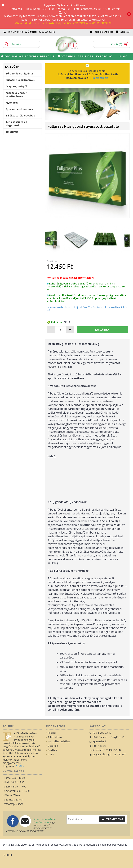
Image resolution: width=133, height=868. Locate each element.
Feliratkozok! (112, 819)
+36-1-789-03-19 (100, 733)
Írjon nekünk (98, 741)
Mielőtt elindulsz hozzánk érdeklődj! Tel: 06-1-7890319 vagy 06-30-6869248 (63, 23)
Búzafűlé (52, 746)
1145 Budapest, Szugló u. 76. (107, 737)
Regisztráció (100, 78)
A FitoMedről (54, 737)
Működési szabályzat (59, 741)
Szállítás (51, 750)
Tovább (20, 766)
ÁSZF (50, 754)
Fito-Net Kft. (98, 746)
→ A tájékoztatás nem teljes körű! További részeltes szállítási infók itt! (87, 309)
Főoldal (51, 733)
